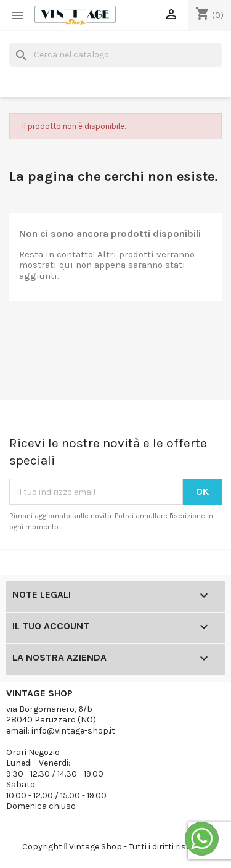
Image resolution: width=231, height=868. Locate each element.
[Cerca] (115, 55)
